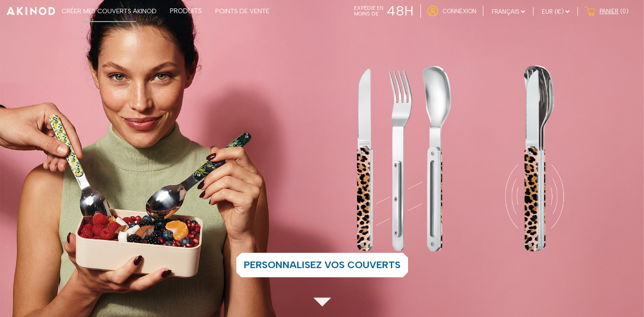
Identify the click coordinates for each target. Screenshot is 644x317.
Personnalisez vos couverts (322, 265)
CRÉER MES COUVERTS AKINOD (109, 11)
